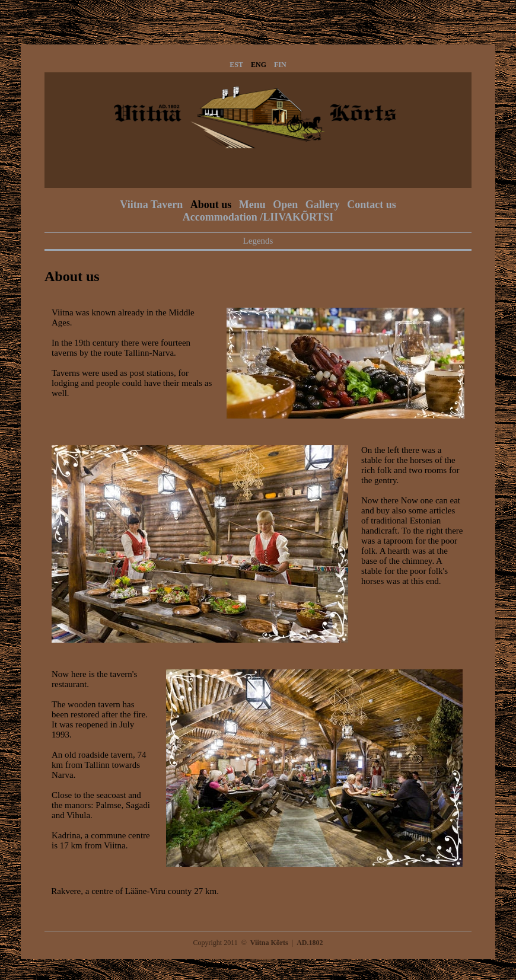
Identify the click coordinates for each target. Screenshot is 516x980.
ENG (259, 65)
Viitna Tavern (151, 205)
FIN (280, 65)
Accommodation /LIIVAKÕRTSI (258, 217)
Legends (258, 241)
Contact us (372, 205)
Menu (252, 205)
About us (211, 205)
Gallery (323, 205)
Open (285, 205)
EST (236, 65)
